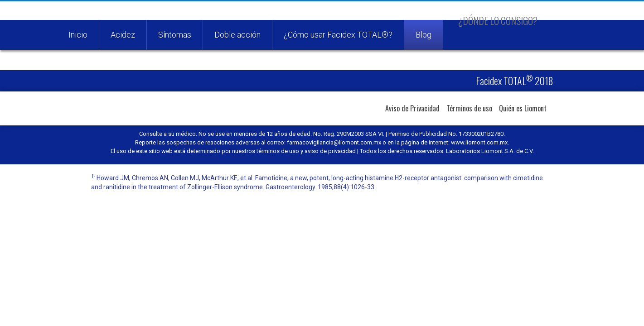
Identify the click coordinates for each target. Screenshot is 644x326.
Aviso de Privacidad (412, 108)
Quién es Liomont (523, 108)
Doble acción (237, 35)
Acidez (123, 35)
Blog (424, 35)
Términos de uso (469, 108)
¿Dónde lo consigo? (498, 20)
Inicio (78, 35)
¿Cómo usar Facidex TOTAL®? (338, 35)
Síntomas (175, 35)
